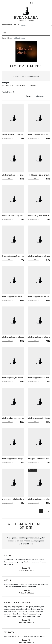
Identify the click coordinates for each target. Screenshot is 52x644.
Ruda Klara (26, 16)
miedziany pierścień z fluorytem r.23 (13, 337)
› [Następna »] (49, 511)
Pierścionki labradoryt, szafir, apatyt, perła (13, 216)
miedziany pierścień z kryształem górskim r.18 (39, 256)
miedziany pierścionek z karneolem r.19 (39, 499)
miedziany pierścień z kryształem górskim (13, 459)
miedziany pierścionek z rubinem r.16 (13, 175)
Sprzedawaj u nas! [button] (10, 25)
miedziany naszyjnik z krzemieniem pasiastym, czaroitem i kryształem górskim (13, 378)
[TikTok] (31, 3)
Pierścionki (33, 86)
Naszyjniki (21, 86)
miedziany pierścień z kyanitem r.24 (39, 337)
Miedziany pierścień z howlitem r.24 (39, 175)
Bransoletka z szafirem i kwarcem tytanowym (13, 256)
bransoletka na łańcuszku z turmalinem (13, 499)
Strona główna (7, 38)
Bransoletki (8, 86)
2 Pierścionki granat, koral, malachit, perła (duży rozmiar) (13, 134)
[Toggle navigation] (5, 33)
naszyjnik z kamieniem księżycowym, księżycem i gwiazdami (39, 459)
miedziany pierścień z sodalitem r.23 (13, 297)
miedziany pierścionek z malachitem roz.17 (39, 378)
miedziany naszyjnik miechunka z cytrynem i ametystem (39, 418)
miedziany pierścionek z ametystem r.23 (39, 134)
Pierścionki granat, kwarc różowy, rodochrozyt (39, 216)
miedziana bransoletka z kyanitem (13, 418)
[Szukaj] (34, 25)
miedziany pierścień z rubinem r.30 (39, 297)
